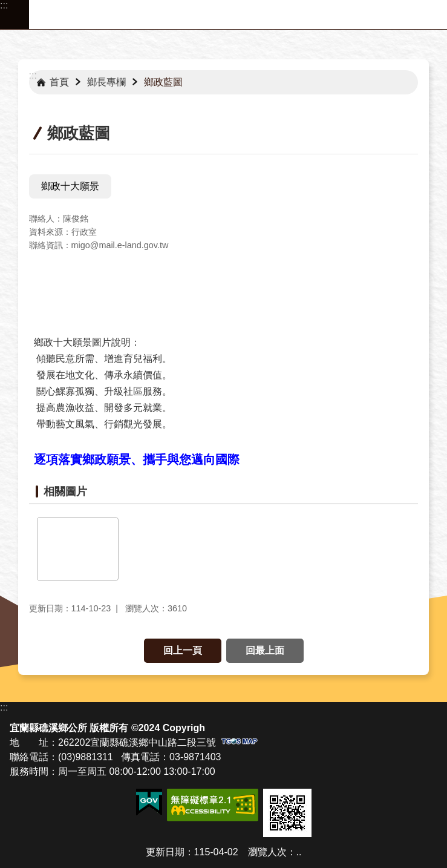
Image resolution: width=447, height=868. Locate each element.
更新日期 (165, 852)
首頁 (59, 82)
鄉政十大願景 (70, 186)
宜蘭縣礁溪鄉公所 (238, 15)
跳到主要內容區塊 (6, 6)
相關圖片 (65, 492)
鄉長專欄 (106, 82)
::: (4, 5)
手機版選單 (15, 15)
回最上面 (265, 650)
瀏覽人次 (267, 852)
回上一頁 (183, 650)
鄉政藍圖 (163, 82)
